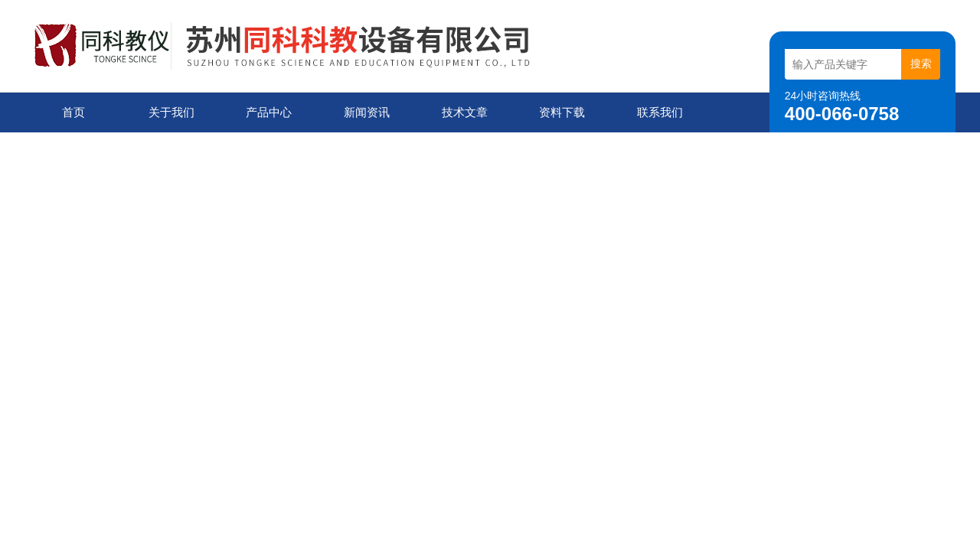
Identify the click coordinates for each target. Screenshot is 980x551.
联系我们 (660, 112)
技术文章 (465, 112)
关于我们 (171, 112)
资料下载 (562, 112)
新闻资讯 (367, 112)
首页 (73, 112)
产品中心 (269, 112)
